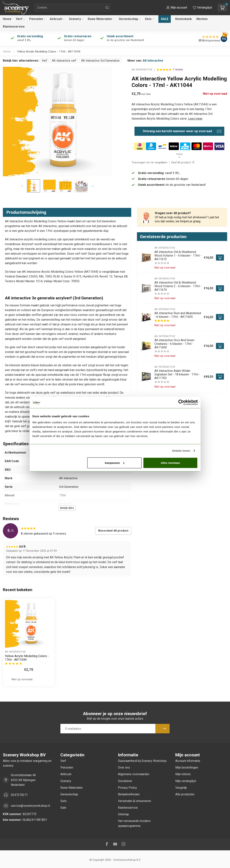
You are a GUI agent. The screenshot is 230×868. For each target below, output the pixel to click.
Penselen (36, 19)
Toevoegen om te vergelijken (149, 163)
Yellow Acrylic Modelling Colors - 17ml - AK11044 (49, 52)
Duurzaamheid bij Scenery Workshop (142, 761)
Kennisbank (184, 19)
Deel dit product (183, 163)
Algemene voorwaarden (134, 774)
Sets (148, 19)
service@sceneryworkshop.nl (30, 806)
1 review (178, 70)
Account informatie (188, 761)
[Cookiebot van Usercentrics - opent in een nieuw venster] (181, 402)
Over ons (124, 767)
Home (7, 19)
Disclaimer (125, 781)
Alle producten (185, 794)
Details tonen (181, 451)
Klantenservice (14, 27)
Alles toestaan (170, 463)
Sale (165, 19)
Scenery (75, 19)
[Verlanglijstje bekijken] (202, 8)
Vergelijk (181, 788)
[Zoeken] (107, 8)
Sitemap (123, 814)
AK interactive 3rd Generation (100, 61)
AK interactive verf (64, 61)
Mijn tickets (183, 774)
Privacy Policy (127, 788)
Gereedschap (128, 19)
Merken (202, 19)
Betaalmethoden (129, 794)
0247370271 (19, 795)
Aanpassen (115, 463)
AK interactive (153, 61)
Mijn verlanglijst (186, 781)
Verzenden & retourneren (134, 801)
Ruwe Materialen (100, 19)
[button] (177, 8)
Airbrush (56, 19)
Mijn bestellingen (187, 767)
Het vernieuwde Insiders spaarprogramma (134, 823)
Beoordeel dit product (113, 531)
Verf (19, 19)
